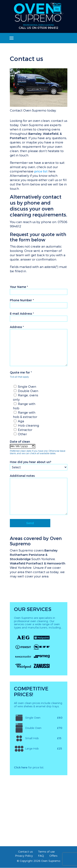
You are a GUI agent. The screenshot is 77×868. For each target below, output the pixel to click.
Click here (21, 768)
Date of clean (20, 442)
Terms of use (46, 852)
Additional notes (22, 476)
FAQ (41, 856)
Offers (53, 856)
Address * (17, 327)
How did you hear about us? (30, 462)
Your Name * (19, 287)
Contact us (25, 852)
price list (41, 171)
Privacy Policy (24, 856)
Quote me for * (21, 372)
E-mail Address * (22, 314)
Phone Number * (22, 300)
